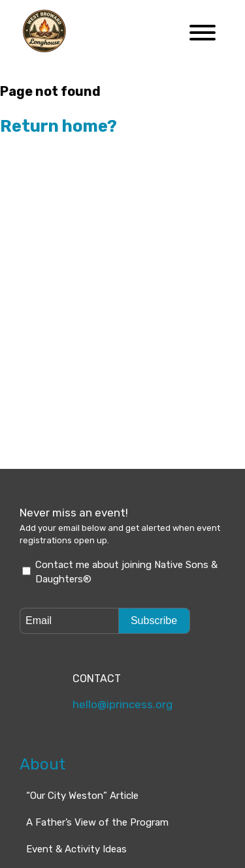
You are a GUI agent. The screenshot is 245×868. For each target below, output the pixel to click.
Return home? (58, 126)
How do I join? (59, 840)
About (42, 729)
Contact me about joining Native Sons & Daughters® (126, 572)
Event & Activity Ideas (76, 813)
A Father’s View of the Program (97, 786)
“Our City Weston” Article (82, 760)
